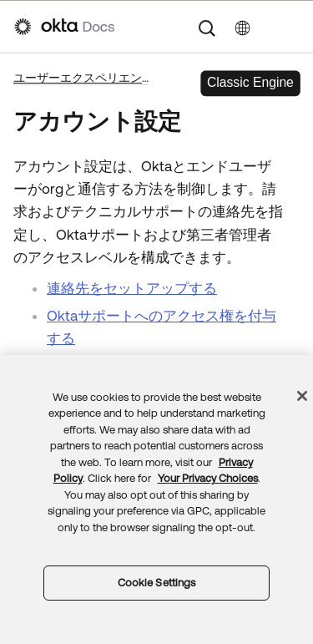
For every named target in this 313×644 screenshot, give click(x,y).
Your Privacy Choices (208, 478)
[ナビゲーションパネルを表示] (290, 27)
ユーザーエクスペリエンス (81, 78)
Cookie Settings (157, 583)
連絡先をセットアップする (132, 288)
